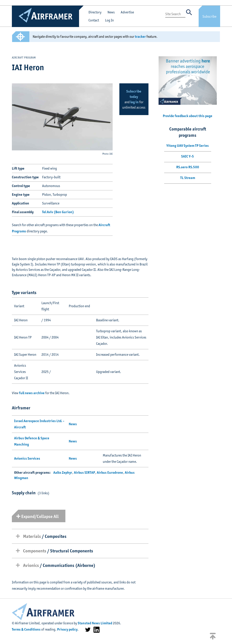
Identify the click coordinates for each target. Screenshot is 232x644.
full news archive (32, 393)
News (111, 12)
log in (134, 102)
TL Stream (188, 178)
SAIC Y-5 (188, 156)
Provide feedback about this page (188, 116)
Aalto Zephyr (63, 472)
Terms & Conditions (26, 629)
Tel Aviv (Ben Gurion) (58, 212)
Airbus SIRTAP (84, 472)
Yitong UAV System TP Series (188, 146)
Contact (94, 20)
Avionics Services (27, 458)
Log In (109, 20)
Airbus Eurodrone (110, 472)
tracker (140, 37)
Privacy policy (67, 629)
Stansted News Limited (95, 623)
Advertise (127, 12)
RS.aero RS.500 (188, 167)
